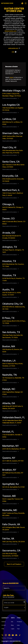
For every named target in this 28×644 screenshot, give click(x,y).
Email (3, 600)
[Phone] (2, 635)
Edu (12, 622)
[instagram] (6, 635)
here (11, 77)
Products (19, 622)
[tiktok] (20, 635)
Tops (18, 629)
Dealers (4, 622)
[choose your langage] (14, 608)
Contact (4, 625)
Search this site (4, 586)
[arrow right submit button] (24, 602)
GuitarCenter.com (10, 31)
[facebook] (9, 635)
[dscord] (16, 635)
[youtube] (13, 635)
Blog (12, 625)
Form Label (4, 591)
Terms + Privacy (7, 638)
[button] (22, 3)
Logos (13, 629)
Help (3, 629)
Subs (18, 625)
